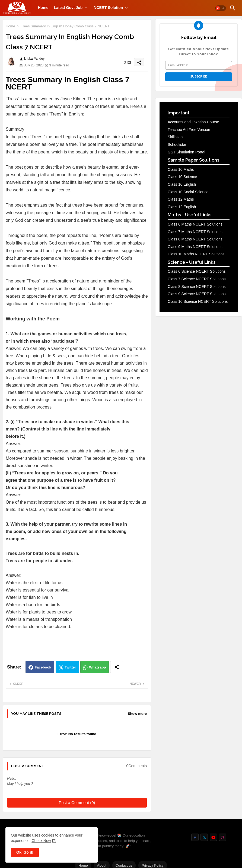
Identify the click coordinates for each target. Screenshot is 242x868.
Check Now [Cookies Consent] (41, 841)
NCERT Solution (108, 8)
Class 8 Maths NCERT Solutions (195, 239)
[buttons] (195, 837)
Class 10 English (182, 184)
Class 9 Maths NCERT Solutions (195, 247)
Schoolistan (177, 144)
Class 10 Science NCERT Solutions (198, 301)
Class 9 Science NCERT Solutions (197, 294)
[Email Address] (199, 65)
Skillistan (175, 137)
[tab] (43, 8)
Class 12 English (182, 207)
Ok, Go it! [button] (25, 852)
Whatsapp (97, 667)
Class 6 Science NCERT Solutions (197, 271)
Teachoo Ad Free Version (189, 130)
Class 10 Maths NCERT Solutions (196, 254)
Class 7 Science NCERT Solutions (197, 279)
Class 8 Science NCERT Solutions (197, 287)
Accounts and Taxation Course (193, 122)
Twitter (71, 667)
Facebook (43, 667)
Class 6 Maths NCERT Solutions (195, 224)
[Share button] (117, 667)
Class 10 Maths (181, 169)
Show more (137, 714)
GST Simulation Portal (186, 152)
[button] (221, 8)
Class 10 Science (182, 177)
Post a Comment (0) (77, 803)
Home (43, 8)
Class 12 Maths (181, 199)
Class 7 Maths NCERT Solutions (195, 232)
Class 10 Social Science (188, 192)
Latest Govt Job (68, 8)
